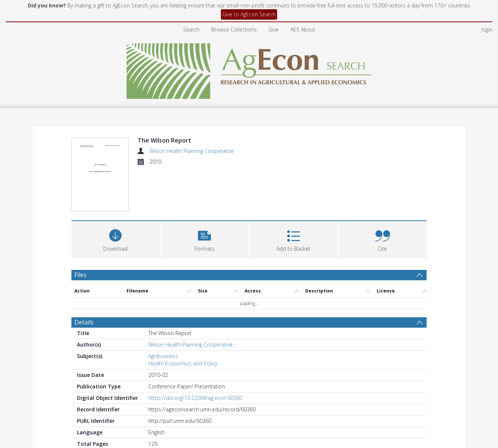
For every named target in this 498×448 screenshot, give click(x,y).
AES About (303, 29)
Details (84, 322)
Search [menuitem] (191, 29)
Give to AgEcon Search (249, 14)
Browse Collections (234, 29)
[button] (205, 239)
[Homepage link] (249, 69)
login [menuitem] (487, 29)
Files (80, 275)
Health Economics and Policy (183, 363)
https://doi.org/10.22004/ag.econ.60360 (195, 398)
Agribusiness (163, 356)
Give (274, 29)
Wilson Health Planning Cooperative (192, 151)
